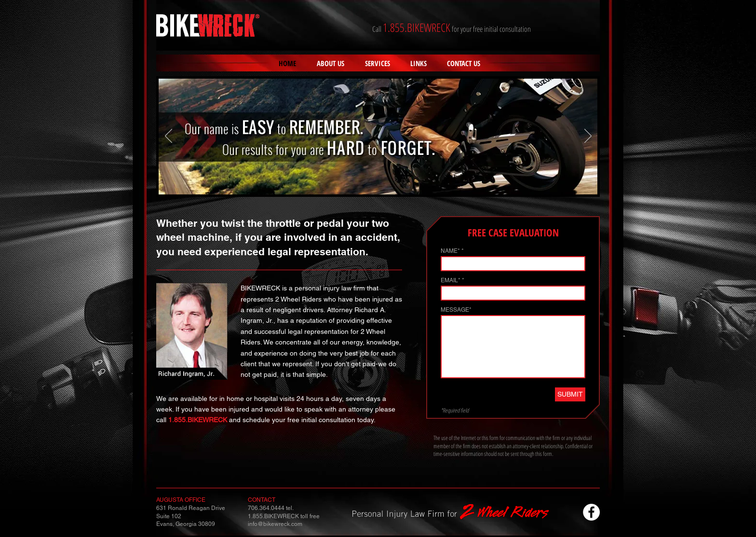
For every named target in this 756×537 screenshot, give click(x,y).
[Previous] (169, 137)
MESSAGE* (456, 310)
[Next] (588, 137)
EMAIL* (451, 280)
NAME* (450, 251)
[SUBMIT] (570, 394)
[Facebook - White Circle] (591, 512)
